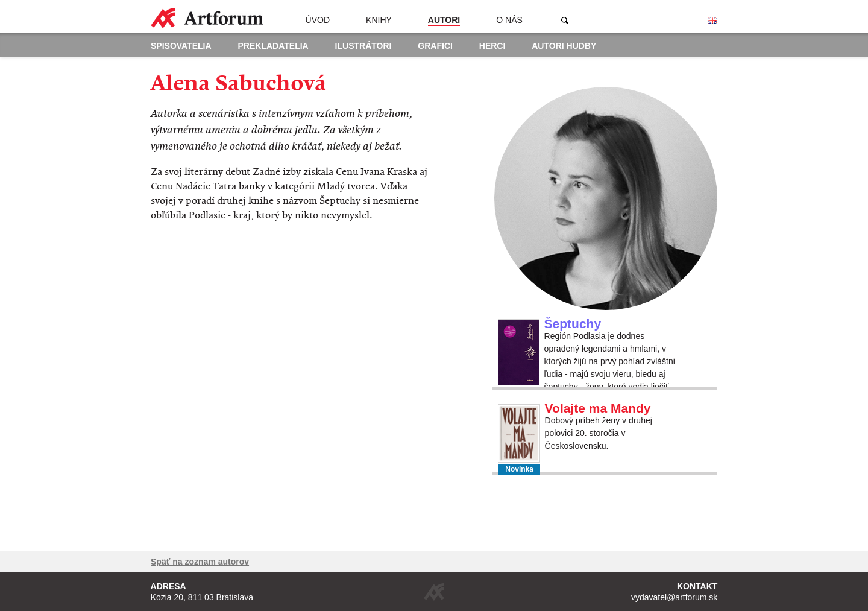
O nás (509, 20)
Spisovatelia (181, 46)
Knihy (379, 20)
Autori (444, 20)
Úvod (318, 20)
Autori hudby (564, 46)
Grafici (435, 46)
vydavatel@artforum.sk (674, 597)
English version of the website (712, 21)
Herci (492, 46)
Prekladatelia (273, 46)
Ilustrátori (363, 46)
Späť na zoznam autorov (200, 562)
